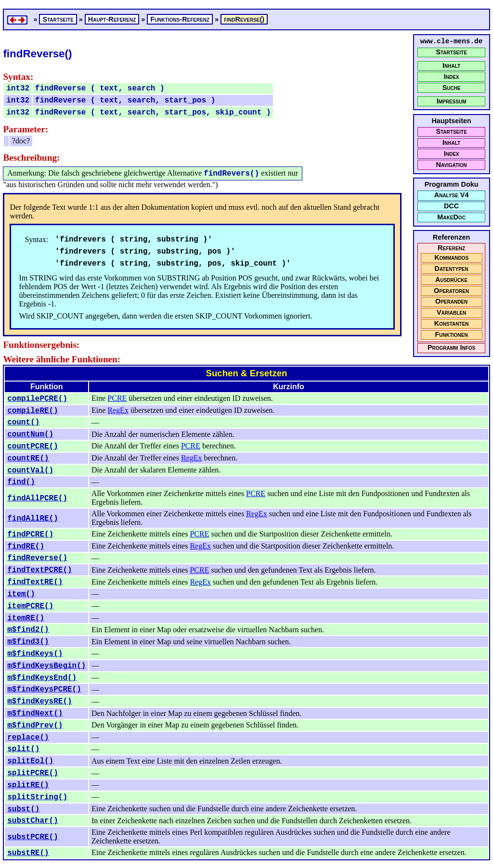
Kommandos (451, 258)
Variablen (451, 313)
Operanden (451, 301)
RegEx (118, 410)
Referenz (451, 248)
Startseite (451, 52)
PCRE (117, 398)
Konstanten (452, 324)
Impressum (452, 101)
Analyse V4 (452, 195)
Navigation (451, 165)
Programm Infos (451, 348)
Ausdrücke (451, 280)
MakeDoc (451, 217)
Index (452, 77)
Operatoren (451, 291)
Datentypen (452, 269)
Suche (452, 88)
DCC (451, 206)
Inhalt (451, 66)
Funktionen (451, 335)
